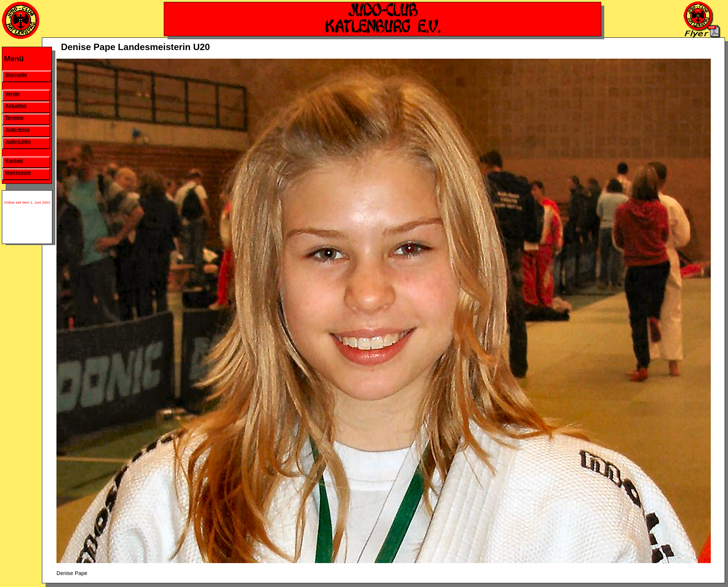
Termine (14, 118)
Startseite (16, 75)
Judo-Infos (17, 129)
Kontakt (14, 160)
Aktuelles (16, 106)
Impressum (18, 172)
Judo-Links (18, 141)
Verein (12, 94)
